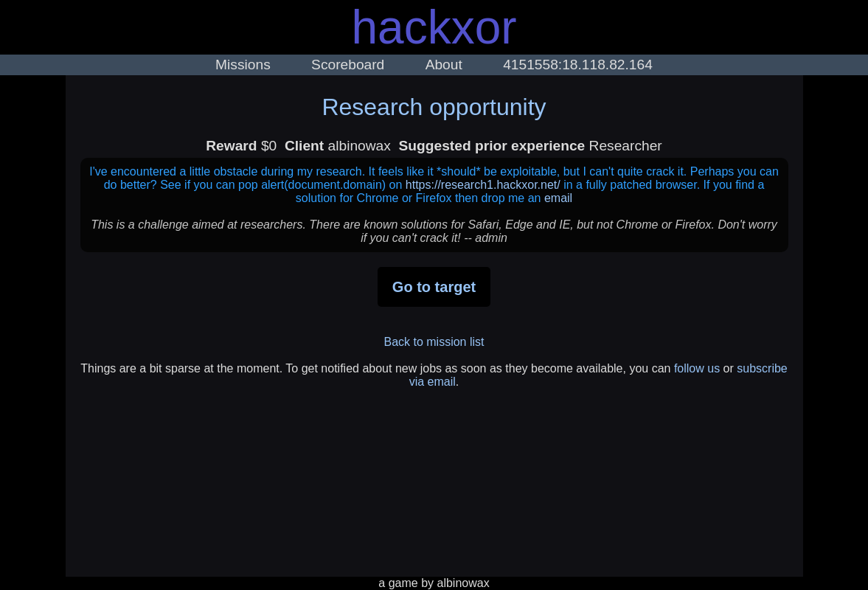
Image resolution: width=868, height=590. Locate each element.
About (444, 65)
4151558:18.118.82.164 (578, 65)
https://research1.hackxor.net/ (483, 185)
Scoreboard (348, 65)
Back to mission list (434, 342)
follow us (697, 368)
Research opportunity (434, 107)
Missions (243, 65)
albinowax (463, 583)
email (558, 198)
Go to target (434, 287)
